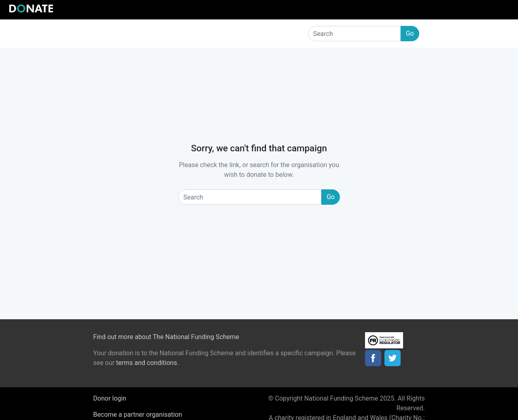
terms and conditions (147, 363)
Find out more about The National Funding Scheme (166, 337)
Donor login (110, 398)
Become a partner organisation (137, 415)
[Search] (354, 34)
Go (410, 33)
